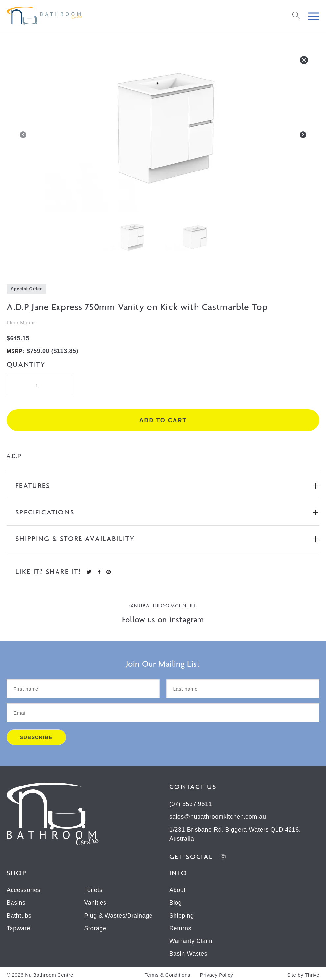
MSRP (15, 351)
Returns (180, 926)
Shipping (182, 914)
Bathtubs (19, 914)
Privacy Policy (217, 972)
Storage (95, 926)
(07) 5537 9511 (191, 804)
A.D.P (14, 456)
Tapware (18, 926)
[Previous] (23, 136)
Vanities (95, 901)
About (177, 889)
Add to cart (163, 420)
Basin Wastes (188, 951)
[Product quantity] (39, 385)
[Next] (303, 136)
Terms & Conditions (167, 972)
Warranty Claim (191, 939)
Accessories (24, 889)
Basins (16, 901)
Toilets (93, 889)
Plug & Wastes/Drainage (118, 914)
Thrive (312, 972)
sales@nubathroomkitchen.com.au (218, 816)
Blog (175, 901)
